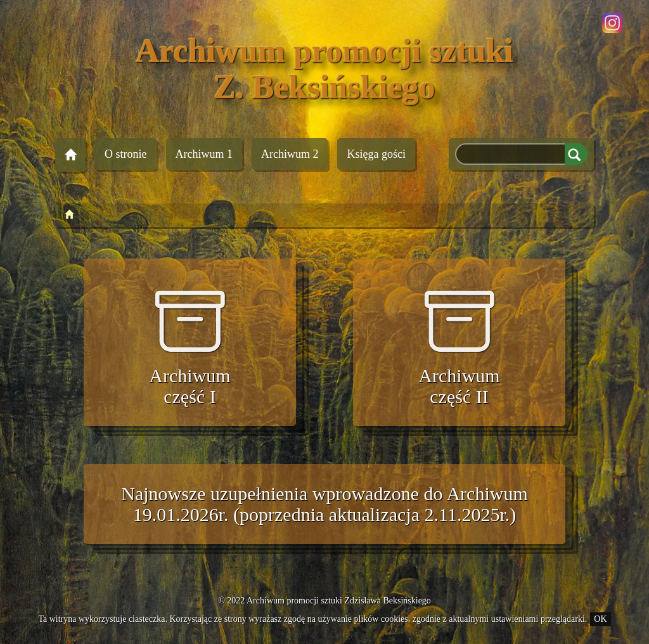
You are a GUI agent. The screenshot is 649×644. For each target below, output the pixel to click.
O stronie (126, 154)
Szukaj (576, 154)
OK (600, 619)
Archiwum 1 (204, 154)
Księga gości (376, 154)
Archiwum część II (459, 347)
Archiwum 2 (290, 154)
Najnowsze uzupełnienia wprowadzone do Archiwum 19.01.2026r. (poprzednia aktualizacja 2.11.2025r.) (324, 504)
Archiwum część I (190, 347)
